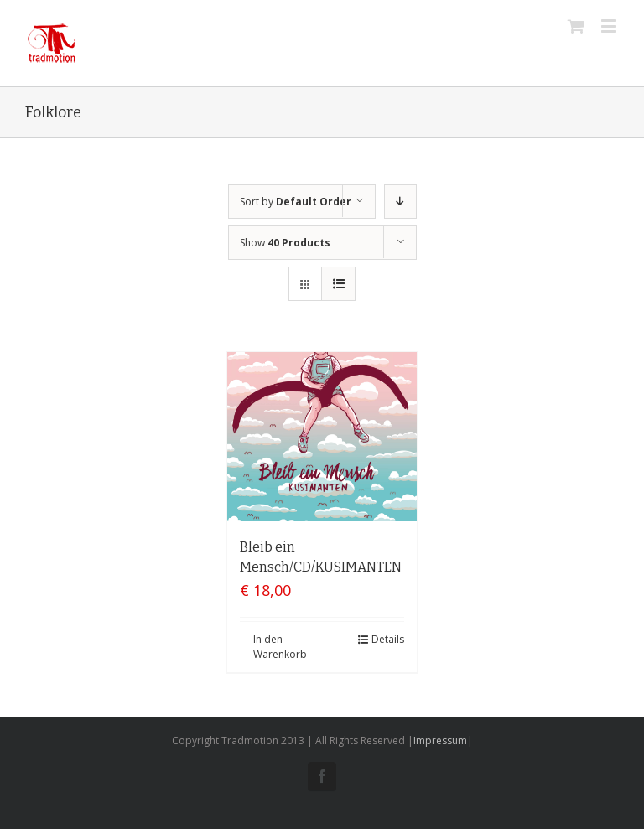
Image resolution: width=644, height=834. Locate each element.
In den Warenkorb (280, 647)
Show (285, 243)
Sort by (296, 202)
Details (388, 639)
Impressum (440, 741)
